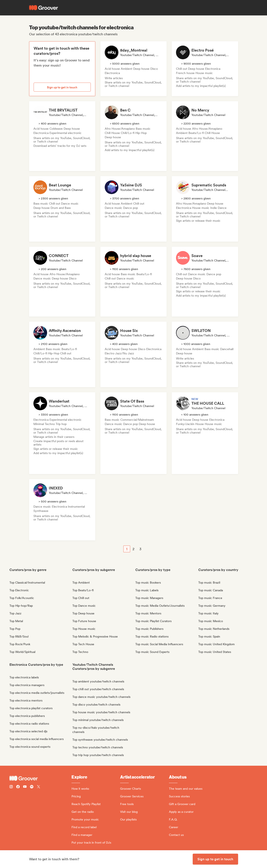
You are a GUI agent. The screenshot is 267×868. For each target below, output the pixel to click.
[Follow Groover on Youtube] (25, 787)
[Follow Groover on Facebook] (18, 787)
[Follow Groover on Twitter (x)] (39, 787)
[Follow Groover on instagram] (11, 787)
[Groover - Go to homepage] (40, 778)
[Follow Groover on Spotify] (32, 787)
